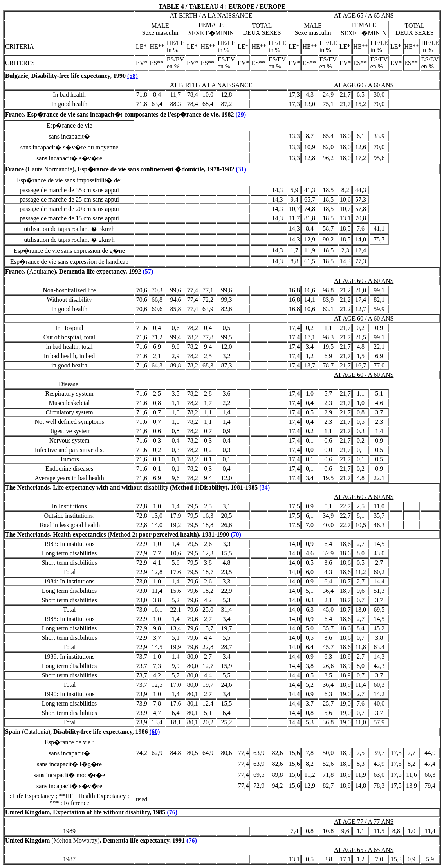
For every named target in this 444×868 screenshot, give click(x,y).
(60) (155, 732)
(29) (241, 114)
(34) (264, 487)
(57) (148, 271)
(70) (236, 534)
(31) (241, 169)
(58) (133, 76)
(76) (172, 812)
